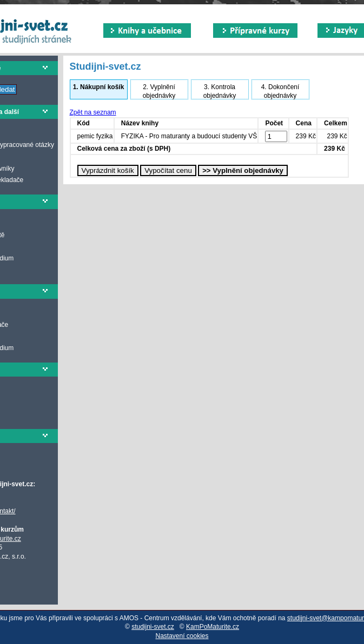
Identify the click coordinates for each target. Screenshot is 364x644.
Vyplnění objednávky (159, 91)
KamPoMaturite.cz (213, 627)
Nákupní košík (99, 87)
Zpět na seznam (93, 112)
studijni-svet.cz (153, 627)
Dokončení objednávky (280, 91)
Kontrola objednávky (220, 91)
